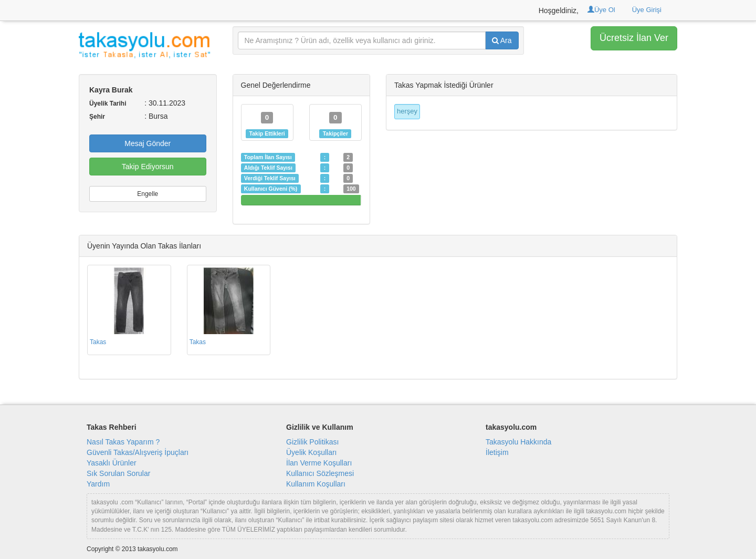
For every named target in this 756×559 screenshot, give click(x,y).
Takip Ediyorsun (148, 167)
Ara (502, 40)
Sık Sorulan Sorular (118, 473)
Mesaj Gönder (148, 143)
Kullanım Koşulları (316, 484)
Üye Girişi (647, 10)
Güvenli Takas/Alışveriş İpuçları (138, 452)
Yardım (98, 484)
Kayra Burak (111, 90)
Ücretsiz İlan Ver (634, 38)
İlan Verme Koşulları (319, 463)
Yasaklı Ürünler (112, 463)
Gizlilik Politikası (312, 442)
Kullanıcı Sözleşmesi (320, 473)
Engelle (148, 194)
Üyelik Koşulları (311, 452)
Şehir (97, 117)
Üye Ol (601, 10)
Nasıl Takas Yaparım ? (123, 442)
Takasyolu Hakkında (518, 442)
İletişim (497, 452)
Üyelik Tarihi (108, 103)
